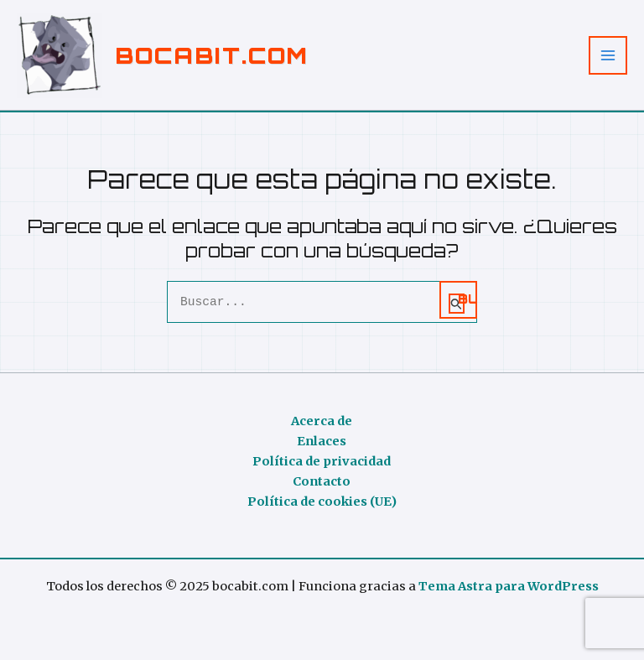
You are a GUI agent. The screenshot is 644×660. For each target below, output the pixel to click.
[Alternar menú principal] (608, 55)
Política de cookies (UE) (322, 501)
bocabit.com (212, 55)
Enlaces (322, 441)
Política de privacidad (322, 461)
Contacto (322, 481)
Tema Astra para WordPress (509, 586)
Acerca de (322, 421)
